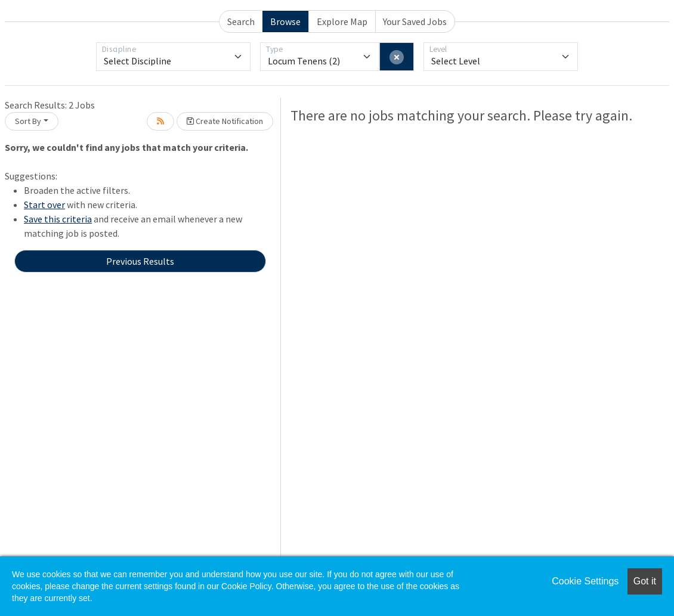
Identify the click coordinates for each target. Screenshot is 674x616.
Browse (285, 21)
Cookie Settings (585, 581)
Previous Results (140, 261)
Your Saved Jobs (415, 21)
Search (241, 21)
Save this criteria (58, 219)
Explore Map (342, 21)
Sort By (28, 121)
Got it (645, 581)
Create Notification (225, 121)
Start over (44, 205)
